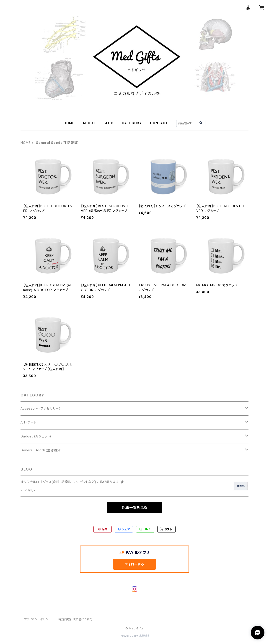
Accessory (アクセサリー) (40, 408)
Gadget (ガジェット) (36, 436)
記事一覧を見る (134, 507)
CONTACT (159, 123)
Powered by (134, 636)
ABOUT (89, 123)
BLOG (108, 123)
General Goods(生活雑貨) (41, 450)
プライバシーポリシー (38, 619)
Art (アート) (29, 422)
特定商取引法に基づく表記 (75, 619)
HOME (69, 123)
